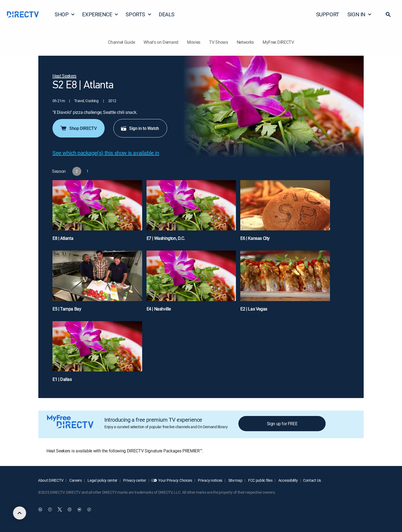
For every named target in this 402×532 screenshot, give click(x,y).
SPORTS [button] (139, 14)
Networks (245, 42)
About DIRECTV (51, 480)
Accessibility (288, 480)
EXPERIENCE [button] (100, 14)
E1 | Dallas (62, 379)
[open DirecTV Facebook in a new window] (50, 509)
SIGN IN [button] (360, 14)
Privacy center (134, 480)
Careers (75, 480)
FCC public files (260, 480)
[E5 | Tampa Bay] (97, 284)
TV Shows (218, 42)
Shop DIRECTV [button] (78, 128)
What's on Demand (161, 42)
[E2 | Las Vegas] (285, 284)
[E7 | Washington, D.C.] (191, 213)
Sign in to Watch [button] (140, 128)
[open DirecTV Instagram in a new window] (70, 509)
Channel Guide (121, 42)
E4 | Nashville (159, 309)
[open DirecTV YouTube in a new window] (79, 509)
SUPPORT (328, 14)
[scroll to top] (20, 513)
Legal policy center (102, 480)
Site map (235, 480)
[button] (388, 14)
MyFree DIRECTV (278, 42)
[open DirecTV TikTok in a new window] (89, 509)
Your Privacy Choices (175, 480)
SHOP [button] (65, 14)
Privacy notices (210, 480)
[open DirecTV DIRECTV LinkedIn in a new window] (40, 509)
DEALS (167, 14)
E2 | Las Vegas (254, 309)
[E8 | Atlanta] (97, 213)
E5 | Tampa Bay (67, 309)
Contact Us (312, 480)
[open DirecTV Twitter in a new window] (60, 509)
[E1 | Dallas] (97, 354)
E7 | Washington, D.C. (166, 238)
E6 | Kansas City (255, 238)
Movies (194, 42)
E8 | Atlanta (63, 238)
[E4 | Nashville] (191, 284)
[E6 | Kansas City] (285, 213)
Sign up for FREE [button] (282, 424)
